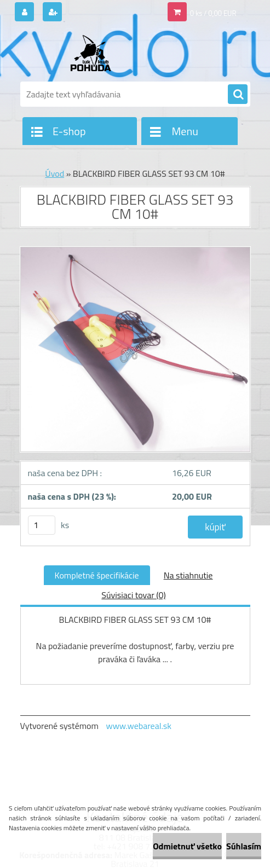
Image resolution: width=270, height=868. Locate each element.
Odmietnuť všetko (187, 846)
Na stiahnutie (188, 575)
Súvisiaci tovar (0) (133, 595)
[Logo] (96, 53)
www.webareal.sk (139, 726)
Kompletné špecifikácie (97, 575)
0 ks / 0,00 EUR (213, 13)
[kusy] (42, 525)
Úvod (54, 173)
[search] (238, 95)
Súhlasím (244, 846)
